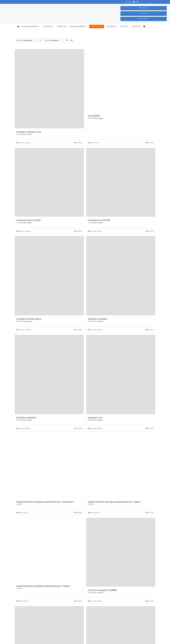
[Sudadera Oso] (121, 374)
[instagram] (138, 2)
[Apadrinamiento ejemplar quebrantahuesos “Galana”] (49, 550)
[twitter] (130, 2)
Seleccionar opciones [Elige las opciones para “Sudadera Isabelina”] (24, 428)
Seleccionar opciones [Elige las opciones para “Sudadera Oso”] (96, 428)
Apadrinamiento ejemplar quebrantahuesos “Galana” (43, 586)
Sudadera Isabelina (26, 418)
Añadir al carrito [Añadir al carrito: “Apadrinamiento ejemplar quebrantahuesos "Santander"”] (23, 513)
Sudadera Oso (95, 418)
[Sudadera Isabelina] (49, 374)
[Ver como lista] (71, 40)
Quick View (79, 143)
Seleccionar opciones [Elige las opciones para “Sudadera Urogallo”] (96, 330)
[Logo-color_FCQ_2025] (32, 6)
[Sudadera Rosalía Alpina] (49, 276)
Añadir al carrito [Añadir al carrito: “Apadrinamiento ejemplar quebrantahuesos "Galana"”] (23, 601)
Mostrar (52, 40)
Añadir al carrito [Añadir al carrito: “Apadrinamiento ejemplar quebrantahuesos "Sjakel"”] (94, 513)
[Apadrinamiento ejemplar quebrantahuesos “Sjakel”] (121, 466)
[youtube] (134, 2)
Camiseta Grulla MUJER (28, 220)
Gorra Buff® (94, 116)
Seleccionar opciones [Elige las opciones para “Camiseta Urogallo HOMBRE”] (96, 601)
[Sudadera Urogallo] (121, 276)
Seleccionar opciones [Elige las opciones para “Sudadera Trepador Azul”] (24, 143)
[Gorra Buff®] (121, 81)
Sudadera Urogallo (98, 319)
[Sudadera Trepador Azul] (49, 89)
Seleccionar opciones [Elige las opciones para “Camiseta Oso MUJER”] (96, 231)
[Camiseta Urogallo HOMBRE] (121, 552)
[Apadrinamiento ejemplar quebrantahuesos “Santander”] (49, 466)
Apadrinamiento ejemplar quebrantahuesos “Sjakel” (114, 502)
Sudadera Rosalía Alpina (29, 319)
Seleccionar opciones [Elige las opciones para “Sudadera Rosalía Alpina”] (24, 330)
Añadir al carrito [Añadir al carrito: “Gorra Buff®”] (94, 143)
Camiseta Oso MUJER (99, 220)
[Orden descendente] (40, 40)
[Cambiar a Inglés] (152, 27)
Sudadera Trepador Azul (29, 132)
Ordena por (24, 40)
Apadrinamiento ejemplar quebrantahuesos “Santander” (45, 502)
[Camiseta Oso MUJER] (121, 182)
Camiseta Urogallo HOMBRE (102, 590)
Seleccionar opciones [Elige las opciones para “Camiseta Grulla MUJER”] (24, 231)
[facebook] (126, 2)
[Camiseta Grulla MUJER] (49, 182)
